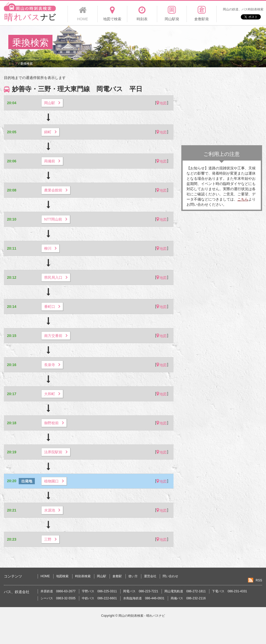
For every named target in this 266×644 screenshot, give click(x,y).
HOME (45, 576)
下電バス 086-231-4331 (230, 591)
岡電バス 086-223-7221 (141, 591)
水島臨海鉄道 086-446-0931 (144, 598)
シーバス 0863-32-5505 (58, 598)
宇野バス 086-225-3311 (99, 591)
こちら (243, 199)
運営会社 (150, 576)
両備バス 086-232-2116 (188, 598)
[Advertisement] (163, 43)
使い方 (133, 576)
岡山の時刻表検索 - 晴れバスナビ (142, 616)
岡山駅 (102, 576)
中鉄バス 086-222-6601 (99, 598)
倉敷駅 (117, 576)
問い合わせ (170, 576)
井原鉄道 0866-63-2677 (58, 591)
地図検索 (62, 576)
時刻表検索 (83, 576)
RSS (259, 580)
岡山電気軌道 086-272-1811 (185, 591)
